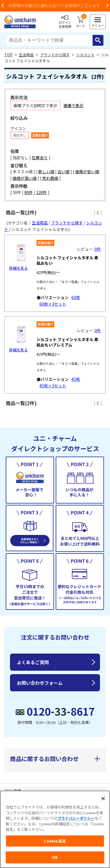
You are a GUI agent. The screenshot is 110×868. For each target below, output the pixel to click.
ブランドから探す (55, 55)
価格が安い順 (87, 172)
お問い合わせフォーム (40, 683)
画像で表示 (73, 105)
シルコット (85, 55)
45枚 (76, 379)
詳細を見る (18, 268)
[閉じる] (103, 799)
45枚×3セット (53, 386)
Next (107, 6)
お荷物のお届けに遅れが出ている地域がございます (55, 5)
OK (55, 857)
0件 (98, 249)
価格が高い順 (25, 178)
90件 (29, 192)
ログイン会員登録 (65, 22)
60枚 (76, 297)
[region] (55, 829)
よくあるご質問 (33, 662)
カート (80, 22)
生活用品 (26, 55)
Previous (3, 6)
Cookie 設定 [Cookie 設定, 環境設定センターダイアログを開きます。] (55, 841)
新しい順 (46, 172)
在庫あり (40, 158)
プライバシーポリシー (76, 818)
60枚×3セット (53, 304)
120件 (41, 192)
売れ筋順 (50, 178)
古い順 (63, 172)
